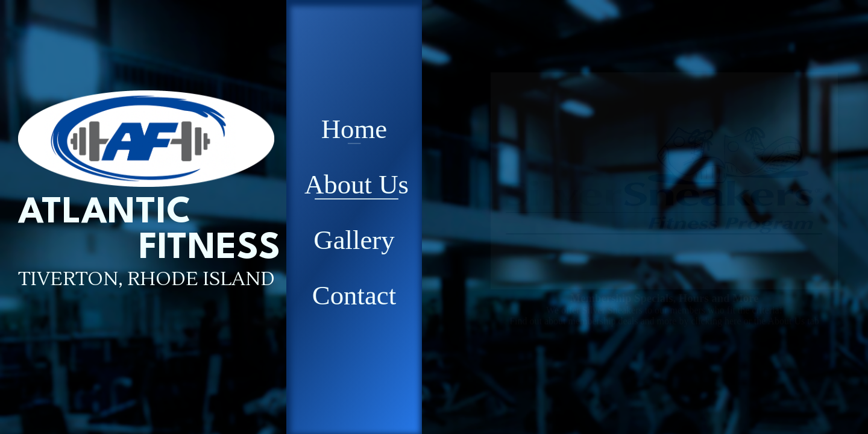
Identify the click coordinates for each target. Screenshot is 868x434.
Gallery (354, 240)
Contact (354, 295)
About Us (357, 184)
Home (354, 129)
